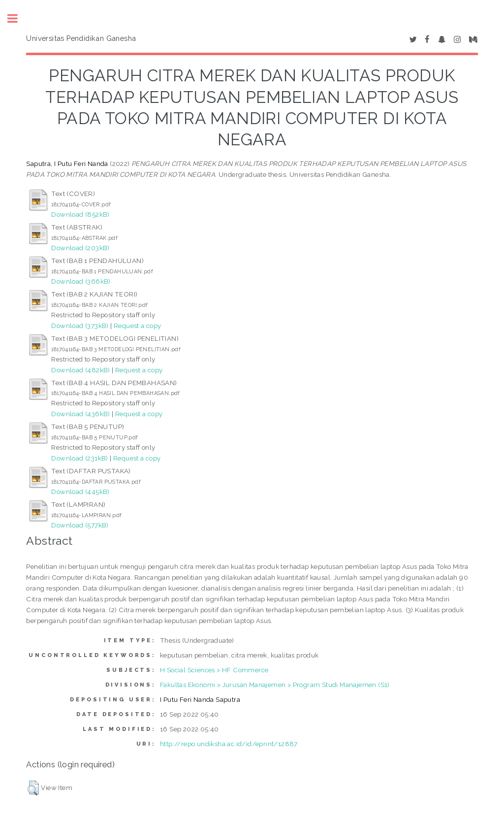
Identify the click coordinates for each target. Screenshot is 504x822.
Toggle (18, 18)
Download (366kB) (81, 281)
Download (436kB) (80, 414)
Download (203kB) (80, 248)
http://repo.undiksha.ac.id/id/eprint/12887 (229, 744)
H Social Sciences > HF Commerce (214, 670)
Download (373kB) (80, 326)
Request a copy (138, 326)
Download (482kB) (80, 370)
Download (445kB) (80, 492)
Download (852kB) (80, 214)
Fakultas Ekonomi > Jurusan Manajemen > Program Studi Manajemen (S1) (275, 685)
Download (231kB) (79, 458)
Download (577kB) (80, 525)
